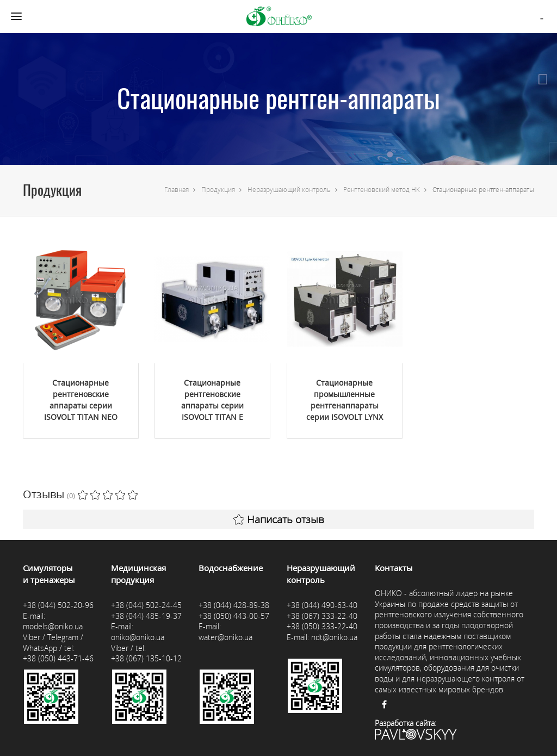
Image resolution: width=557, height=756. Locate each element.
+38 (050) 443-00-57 (234, 616)
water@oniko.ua (225, 637)
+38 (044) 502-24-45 (146, 605)
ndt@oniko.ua (334, 637)
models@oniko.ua (53, 626)
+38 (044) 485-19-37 (146, 616)
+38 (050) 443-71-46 (58, 658)
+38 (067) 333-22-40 (322, 616)
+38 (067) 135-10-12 (146, 658)
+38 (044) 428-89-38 (234, 605)
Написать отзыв (279, 519)
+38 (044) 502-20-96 (58, 605)
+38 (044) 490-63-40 (322, 605)
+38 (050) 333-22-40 (322, 626)
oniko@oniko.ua (138, 637)
